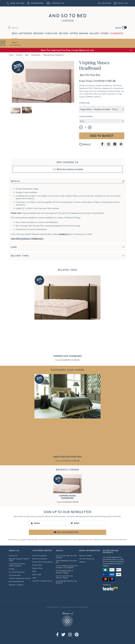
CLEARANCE (117, 33)
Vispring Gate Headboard (67, 356)
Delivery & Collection (40, 559)
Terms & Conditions (40, 556)
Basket (121, 27)
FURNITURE (51, 33)
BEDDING (39, 33)
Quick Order (37, 574)
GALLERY (94, 33)
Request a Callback (16, 585)
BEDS (15, 33)
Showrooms (35, 3)
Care (14, 247)
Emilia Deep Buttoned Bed (67, 457)
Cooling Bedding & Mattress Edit (66, 561)
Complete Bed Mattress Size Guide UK (66, 582)
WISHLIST (85, 145)
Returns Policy (37, 568)
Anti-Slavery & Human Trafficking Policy (17, 565)
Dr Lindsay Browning (17, 572)
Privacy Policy (107, 540)
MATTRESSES (25, 33)
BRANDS (84, 33)
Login (34, 578)
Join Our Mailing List (87, 559)
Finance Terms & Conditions (43, 562)
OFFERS (74, 33)
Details (15, 181)
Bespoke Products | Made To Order (19, 560)
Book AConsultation (15, 44)
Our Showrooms (15, 575)
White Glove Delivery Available (70, 169)
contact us (63, 234)
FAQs (34, 571)
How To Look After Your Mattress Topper (65, 577)
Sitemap (82, 562)
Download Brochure (16, 581)
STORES (105, 33)
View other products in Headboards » (27, 239)
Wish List (121, 3)
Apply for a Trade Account (42, 581)
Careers (12, 569)
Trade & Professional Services (20, 578)
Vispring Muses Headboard (67, 497)
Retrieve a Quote (85, 556)
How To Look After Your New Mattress (66, 556)
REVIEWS (64, 33)
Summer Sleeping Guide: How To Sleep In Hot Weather (67, 567)
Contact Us (55, 3)
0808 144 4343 (16, 3)
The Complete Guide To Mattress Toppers (64, 572)
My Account (105, 3)
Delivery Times (20, 256)
